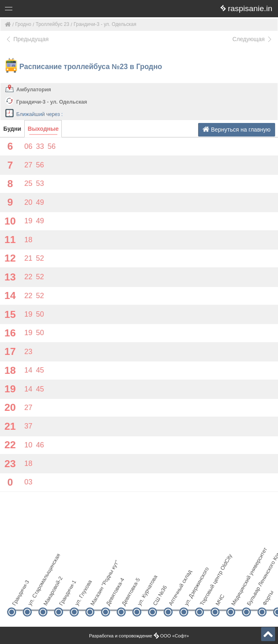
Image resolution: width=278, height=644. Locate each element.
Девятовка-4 (112, 598)
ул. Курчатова (144, 598)
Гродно (23, 24)
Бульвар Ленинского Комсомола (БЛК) (253, 598)
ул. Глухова (81, 598)
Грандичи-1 (65, 598)
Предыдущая (27, 39)
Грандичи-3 (18, 598)
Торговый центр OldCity (206, 598)
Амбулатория (34, 90)
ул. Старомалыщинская (34, 598)
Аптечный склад (175, 598)
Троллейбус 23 (53, 24)
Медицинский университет (237, 598)
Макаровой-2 (50, 598)
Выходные (43, 129)
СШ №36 (159, 598)
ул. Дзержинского (190, 598)
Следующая (252, 39)
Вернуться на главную (237, 129)
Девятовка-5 (128, 598)
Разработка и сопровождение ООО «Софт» (139, 636)
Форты (268, 598)
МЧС (220, 600)
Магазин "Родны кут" (97, 598)
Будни (12, 129)
